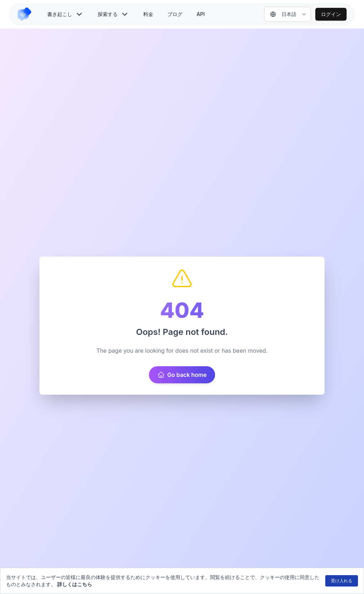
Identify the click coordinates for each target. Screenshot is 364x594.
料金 (148, 14)
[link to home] (27, 14)
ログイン (331, 14)
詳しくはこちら (75, 584)
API (201, 14)
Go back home (182, 375)
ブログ (175, 14)
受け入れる (342, 581)
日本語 (283, 14)
